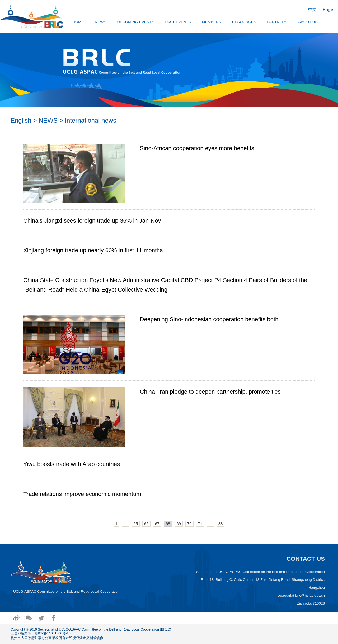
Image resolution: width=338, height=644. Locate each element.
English (330, 10)
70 (189, 524)
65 (136, 524)
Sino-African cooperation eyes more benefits (197, 148)
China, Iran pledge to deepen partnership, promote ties (210, 392)
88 (221, 524)
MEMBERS (212, 22)
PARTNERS (277, 22)
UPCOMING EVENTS (136, 22)
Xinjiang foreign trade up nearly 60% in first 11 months (93, 250)
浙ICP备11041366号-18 (53, 633)
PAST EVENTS (178, 22)
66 (146, 524)
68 (168, 524)
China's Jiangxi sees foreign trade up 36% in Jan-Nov (92, 221)
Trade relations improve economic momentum (82, 494)
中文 (312, 10)
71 (200, 524)
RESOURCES (244, 22)
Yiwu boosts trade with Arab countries (72, 464)
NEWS (100, 22)
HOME (78, 22)
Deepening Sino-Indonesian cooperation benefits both (209, 319)
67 (157, 524)
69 (179, 524)
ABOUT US (308, 22)
